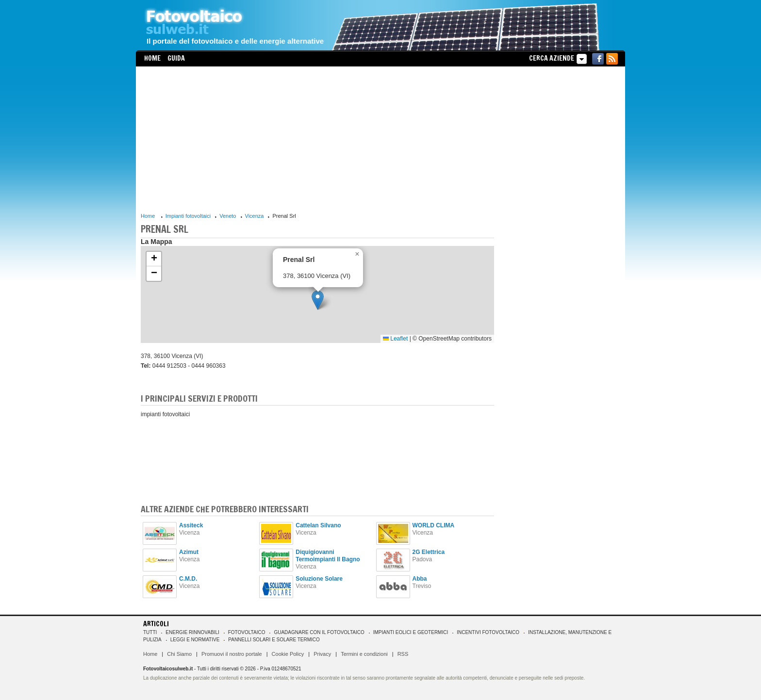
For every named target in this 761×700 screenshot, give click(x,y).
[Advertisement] (317, 139)
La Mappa (157, 242)
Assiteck (191, 525)
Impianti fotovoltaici (188, 216)
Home (152, 58)
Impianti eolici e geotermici (411, 632)
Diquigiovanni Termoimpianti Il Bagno (328, 556)
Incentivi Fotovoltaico (488, 632)
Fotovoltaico (247, 632)
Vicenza (255, 216)
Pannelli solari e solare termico (274, 640)
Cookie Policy (288, 654)
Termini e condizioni (364, 654)
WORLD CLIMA (434, 525)
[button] (318, 300)
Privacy (322, 654)
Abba (420, 579)
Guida (176, 58)
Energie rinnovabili (192, 632)
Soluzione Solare (319, 579)
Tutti (150, 632)
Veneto (228, 216)
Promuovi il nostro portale (232, 654)
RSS (403, 654)
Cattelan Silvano (318, 525)
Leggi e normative (195, 640)
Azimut (189, 552)
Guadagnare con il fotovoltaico (319, 632)
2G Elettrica (429, 552)
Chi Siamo (179, 654)
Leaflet (395, 339)
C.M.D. (188, 579)
